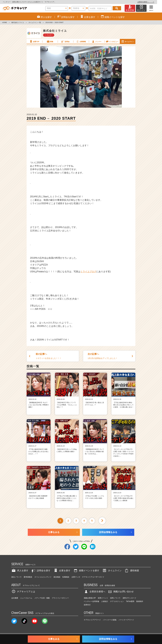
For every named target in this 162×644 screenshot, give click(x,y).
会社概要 (15, 598)
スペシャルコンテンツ (43, 577)
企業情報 (81, 41)
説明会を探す (41, 571)
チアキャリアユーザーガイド (93, 577)
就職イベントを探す (86, 571)
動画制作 (140, 601)
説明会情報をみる (108, 532)
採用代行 (87, 605)
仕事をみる (54, 532)
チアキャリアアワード (92, 620)
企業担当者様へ (151, 2)
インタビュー (112, 41)
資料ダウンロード (129, 598)
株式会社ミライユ (18, 22)
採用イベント (103, 598)
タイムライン (128, 41)
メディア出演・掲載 (42, 598)
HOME (5, 22)
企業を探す (62, 571)
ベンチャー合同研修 (91, 601)
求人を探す (20, 571)
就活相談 (57, 577)
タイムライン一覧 (35, 22)
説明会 (65, 41)
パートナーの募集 (110, 620)
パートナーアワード (126, 620)
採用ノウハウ (115, 598)
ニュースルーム (26, 598)
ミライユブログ (88, 272)
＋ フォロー (49, 35)
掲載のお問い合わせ (121, 592)
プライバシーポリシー (60, 598)
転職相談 (66, 577)
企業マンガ (76, 577)
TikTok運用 (130, 601)
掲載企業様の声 (90, 598)
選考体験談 (28, 577)
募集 (50, 41)
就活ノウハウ (16, 577)
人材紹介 (105, 601)
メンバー (96, 41)
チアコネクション (117, 601)
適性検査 (132, 571)
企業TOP (34, 41)
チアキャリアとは (23, 592)
